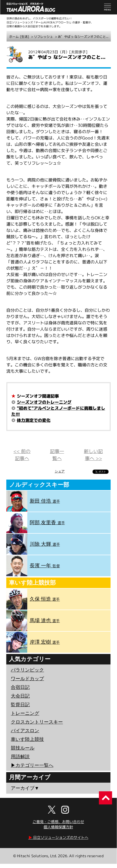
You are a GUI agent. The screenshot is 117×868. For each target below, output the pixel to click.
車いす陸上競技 (27, 739)
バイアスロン (25, 731)
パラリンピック (27, 670)
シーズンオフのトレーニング (44, 402)
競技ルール (23, 748)
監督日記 (20, 705)
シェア (59, 471)
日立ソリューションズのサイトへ (58, 837)
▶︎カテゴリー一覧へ (32, 765)
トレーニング (25, 713)
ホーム (14, 37)
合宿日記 (20, 687)
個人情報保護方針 (58, 827)
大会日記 (20, 696)
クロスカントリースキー (37, 722)
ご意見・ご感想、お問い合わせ (58, 822)
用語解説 (20, 757)
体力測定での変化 (34, 420)
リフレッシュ (43, 37)
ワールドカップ (27, 679)
